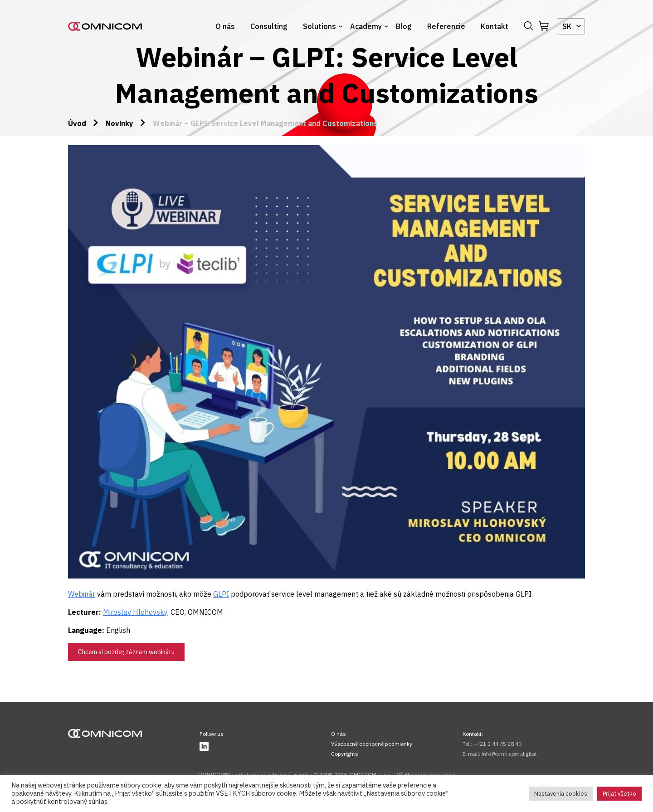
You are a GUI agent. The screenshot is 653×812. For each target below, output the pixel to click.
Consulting (269, 26)
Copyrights (345, 754)
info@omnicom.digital (509, 754)
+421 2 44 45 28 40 (497, 744)
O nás (225, 26)
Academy (366, 26)
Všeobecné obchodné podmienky (372, 744)
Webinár (82, 594)
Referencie (446, 26)
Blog (404, 26)
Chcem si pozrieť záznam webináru (126, 652)
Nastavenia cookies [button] (561, 794)
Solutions (319, 26)
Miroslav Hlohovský (135, 612)
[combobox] (571, 26)
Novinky (119, 123)
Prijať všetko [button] (619, 794)
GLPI (221, 594)
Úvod (77, 123)
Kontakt (495, 26)
